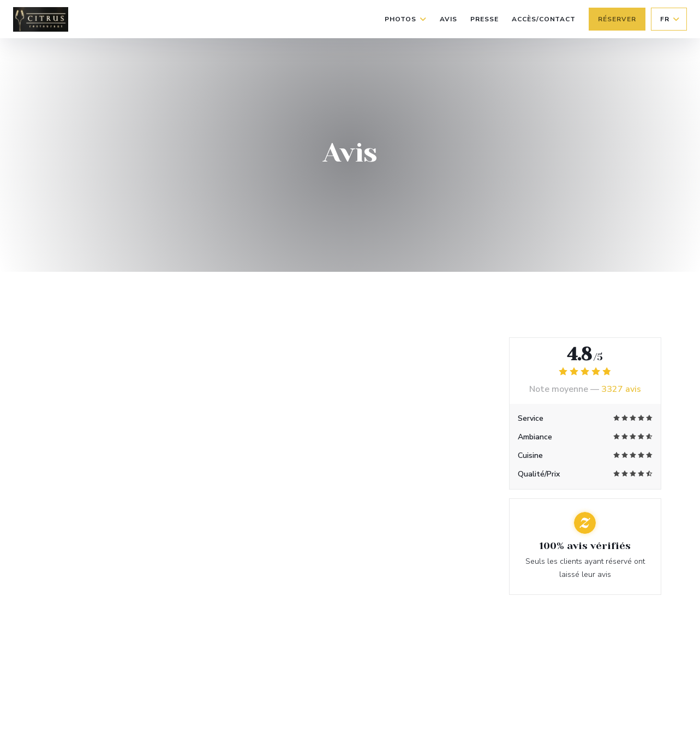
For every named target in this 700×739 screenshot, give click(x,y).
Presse (484, 19)
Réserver (617, 19)
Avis (448, 19)
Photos (406, 19)
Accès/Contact (544, 19)
